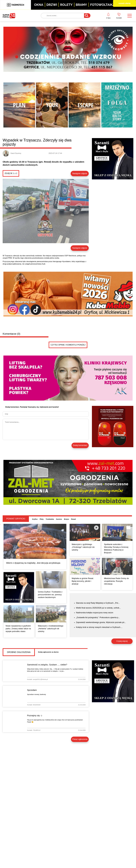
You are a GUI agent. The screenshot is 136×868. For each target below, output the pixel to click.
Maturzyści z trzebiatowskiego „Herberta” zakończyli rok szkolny (51, 629)
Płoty (42, 519)
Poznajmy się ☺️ (35, 716)
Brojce (67, 519)
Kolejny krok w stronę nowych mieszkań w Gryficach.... (99, 627)
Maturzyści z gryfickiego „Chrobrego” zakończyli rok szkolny (83, 547)
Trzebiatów (50, 519)
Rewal (73, 519)
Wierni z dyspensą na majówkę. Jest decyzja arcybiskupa (33, 563)
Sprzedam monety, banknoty (36, 694)
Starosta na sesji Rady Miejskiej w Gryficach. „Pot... (98, 603)
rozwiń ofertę (125, 3)
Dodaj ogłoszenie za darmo (48, 652)
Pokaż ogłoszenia (80, 739)
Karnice (59, 519)
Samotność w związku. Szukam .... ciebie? (47, 665)
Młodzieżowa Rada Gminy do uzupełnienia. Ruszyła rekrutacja (116, 581)
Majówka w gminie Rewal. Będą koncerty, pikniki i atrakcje (83, 581)
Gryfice (35, 519)
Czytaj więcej (122, 641)
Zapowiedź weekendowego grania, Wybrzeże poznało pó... (101, 622)
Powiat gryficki (16, 519)
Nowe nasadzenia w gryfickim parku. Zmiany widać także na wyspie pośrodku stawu (18, 629)
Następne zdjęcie (80, 173)
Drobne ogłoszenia (19, 652)
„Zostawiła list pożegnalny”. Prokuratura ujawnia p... (98, 617)
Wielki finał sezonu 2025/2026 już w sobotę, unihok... (98, 608)
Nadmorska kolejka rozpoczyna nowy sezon (95, 613)
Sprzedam (32, 690)
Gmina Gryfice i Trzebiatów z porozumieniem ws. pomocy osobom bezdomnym (50, 595)
